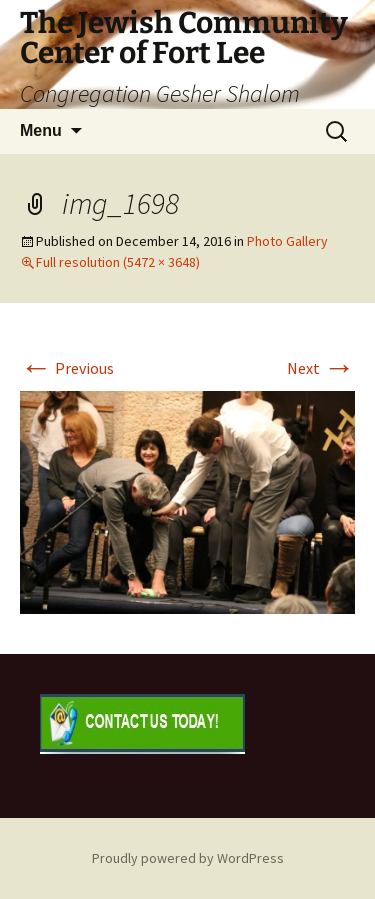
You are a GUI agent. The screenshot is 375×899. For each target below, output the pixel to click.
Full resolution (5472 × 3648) (118, 262)
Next (321, 368)
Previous (67, 368)
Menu (41, 130)
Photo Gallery (287, 241)
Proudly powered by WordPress (188, 858)
